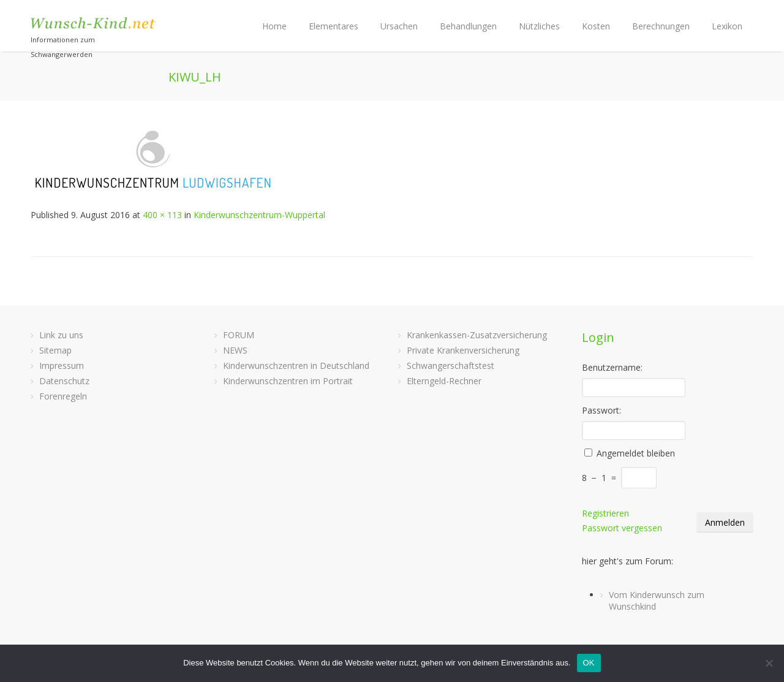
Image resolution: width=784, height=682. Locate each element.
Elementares (334, 26)
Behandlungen (468, 26)
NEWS (235, 350)
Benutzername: (612, 367)
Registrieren (605, 513)
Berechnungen (661, 26)
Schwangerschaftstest (450, 366)
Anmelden (725, 522)
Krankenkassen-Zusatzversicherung (477, 335)
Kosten (596, 26)
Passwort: (601, 410)
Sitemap (55, 350)
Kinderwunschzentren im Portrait (288, 381)
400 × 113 (162, 215)
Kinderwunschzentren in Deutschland (296, 366)
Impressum (62, 366)
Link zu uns (61, 335)
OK (589, 663)
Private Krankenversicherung (463, 350)
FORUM (239, 335)
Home (274, 26)
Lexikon (727, 26)
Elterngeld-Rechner (444, 381)
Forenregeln (63, 396)
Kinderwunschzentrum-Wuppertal (259, 215)
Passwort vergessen (622, 528)
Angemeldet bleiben (636, 453)
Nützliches (539, 26)
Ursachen (399, 26)
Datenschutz (64, 381)
